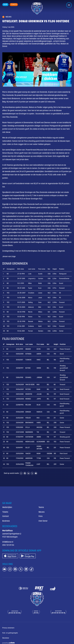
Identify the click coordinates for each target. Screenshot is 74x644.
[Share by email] (36, 473)
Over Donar (43, 521)
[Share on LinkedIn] (28, 473)
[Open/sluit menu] (69, 5)
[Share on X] (32, 473)
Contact (6, 516)
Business (6, 521)
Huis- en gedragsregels (10, 633)
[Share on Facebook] (25, 473)
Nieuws (42, 512)
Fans (41, 516)
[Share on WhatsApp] (21, 473)
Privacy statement (8, 628)
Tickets (5, 512)
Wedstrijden (7, 507)
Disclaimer (6, 638)
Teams (41, 507)
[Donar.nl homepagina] (37, 8)
